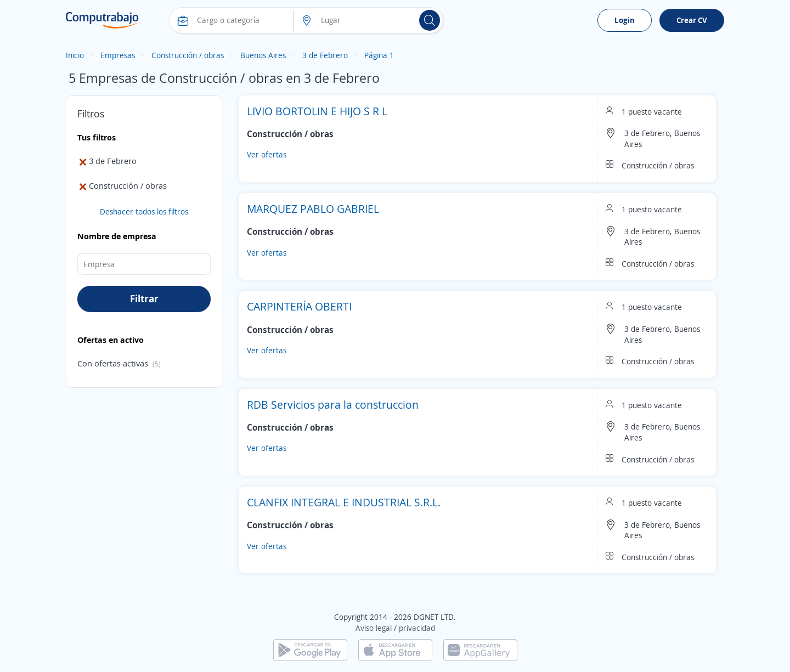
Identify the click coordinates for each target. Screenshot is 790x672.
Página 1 (379, 55)
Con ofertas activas (113, 363)
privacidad (417, 628)
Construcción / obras (188, 55)
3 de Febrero (325, 55)
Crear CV (692, 20)
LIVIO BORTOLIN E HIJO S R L (317, 111)
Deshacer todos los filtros (144, 211)
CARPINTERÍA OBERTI (299, 306)
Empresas (118, 55)
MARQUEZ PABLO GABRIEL (313, 209)
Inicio (75, 55)
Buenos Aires (263, 55)
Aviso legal (374, 628)
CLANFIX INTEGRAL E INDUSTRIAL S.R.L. (344, 502)
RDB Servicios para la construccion (333, 405)
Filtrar (144, 298)
